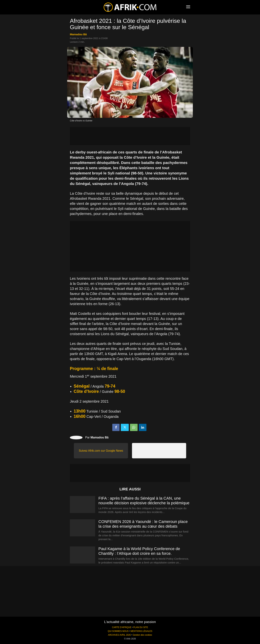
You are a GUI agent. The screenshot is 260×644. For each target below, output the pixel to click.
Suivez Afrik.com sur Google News (101, 451)
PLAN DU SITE (141, 627)
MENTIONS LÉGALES (141, 631)
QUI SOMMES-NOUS (118, 631)
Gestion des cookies (142, 635)
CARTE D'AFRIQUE (122, 627)
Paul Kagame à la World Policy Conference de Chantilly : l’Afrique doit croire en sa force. (139, 551)
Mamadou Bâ (78, 34)
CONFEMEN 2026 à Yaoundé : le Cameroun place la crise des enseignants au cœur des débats (143, 524)
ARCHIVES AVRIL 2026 (119, 635)
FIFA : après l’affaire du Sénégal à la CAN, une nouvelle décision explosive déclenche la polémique (144, 501)
